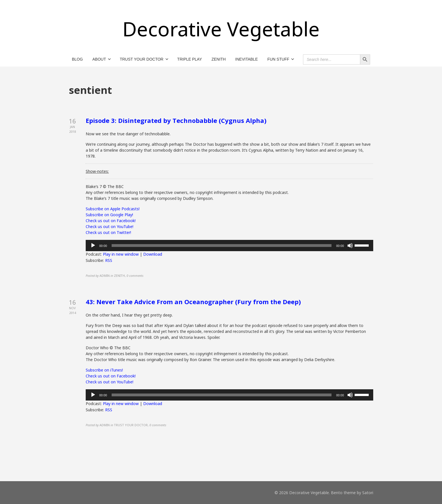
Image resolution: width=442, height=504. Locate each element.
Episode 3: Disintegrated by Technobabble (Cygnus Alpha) (176, 120)
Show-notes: (97, 171)
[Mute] (350, 246)
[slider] (222, 246)
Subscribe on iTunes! (104, 370)
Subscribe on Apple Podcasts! (113, 209)
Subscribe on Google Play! (109, 215)
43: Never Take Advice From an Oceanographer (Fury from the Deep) (193, 302)
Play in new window (121, 254)
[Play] (93, 246)
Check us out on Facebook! (111, 221)
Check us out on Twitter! (108, 232)
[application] (229, 246)
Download (153, 254)
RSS (109, 260)
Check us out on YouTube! (110, 226)
